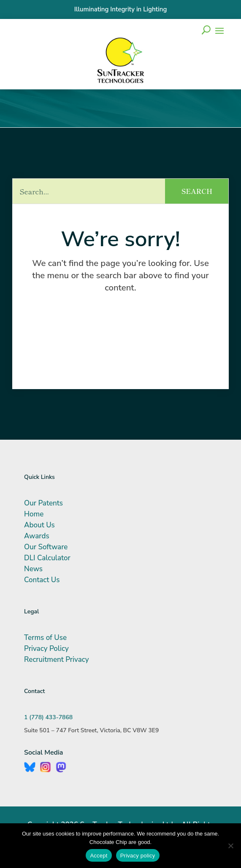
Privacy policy (138, 856)
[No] (230, 846)
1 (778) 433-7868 (48, 717)
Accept (99, 856)
